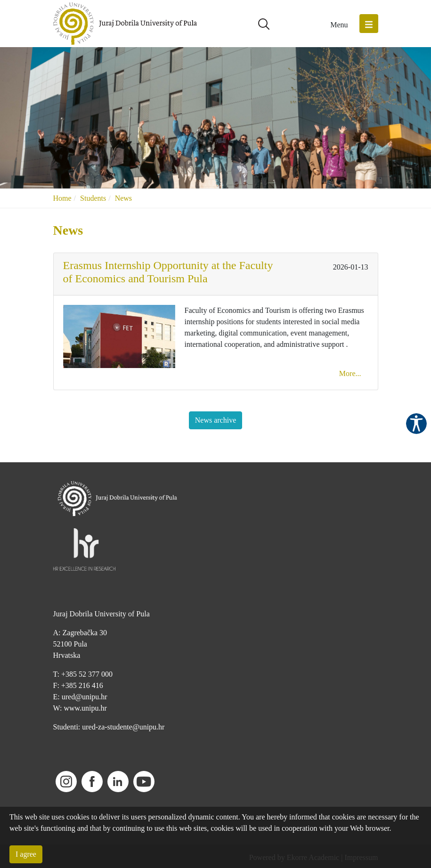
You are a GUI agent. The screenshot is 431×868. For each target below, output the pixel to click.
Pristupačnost (416, 424)
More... (350, 373)
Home (62, 198)
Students (93, 198)
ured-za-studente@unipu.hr (123, 727)
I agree (26, 854)
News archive (216, 420)
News (123, 198)
